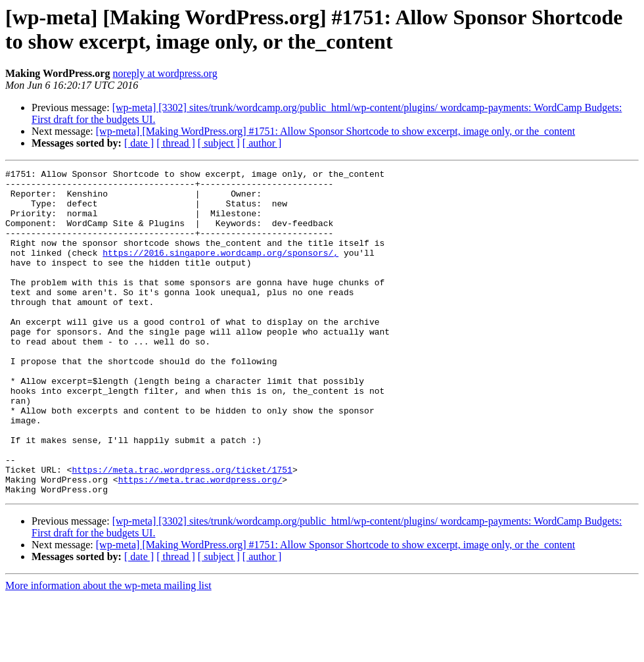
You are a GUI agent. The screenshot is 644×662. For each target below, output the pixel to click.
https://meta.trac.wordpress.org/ (200, 542)
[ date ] (139, 143)
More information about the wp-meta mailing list (108, 650)
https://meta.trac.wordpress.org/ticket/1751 (182, 531)
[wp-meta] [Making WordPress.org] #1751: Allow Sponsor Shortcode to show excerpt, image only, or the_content (335, 131)
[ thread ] (176, 143)
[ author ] (262, 143)
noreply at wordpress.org (165, 73)
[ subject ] (219, 143)
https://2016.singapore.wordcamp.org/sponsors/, (220, 270)
